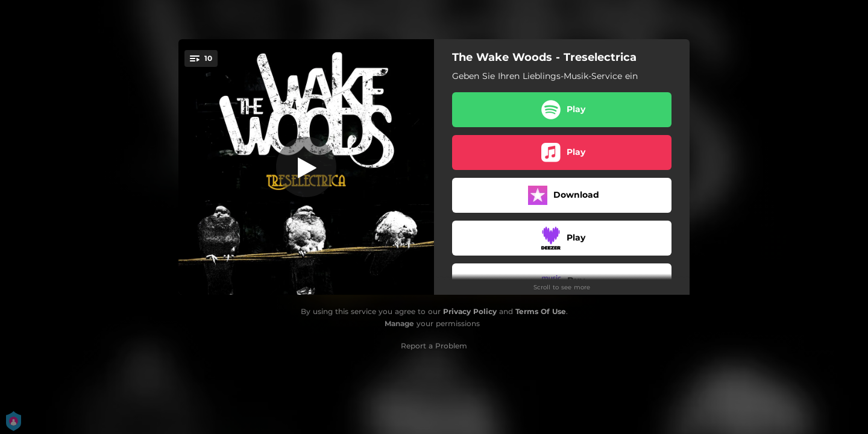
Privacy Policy (470, 311)
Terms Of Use (541, 311)
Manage (399, 323)
